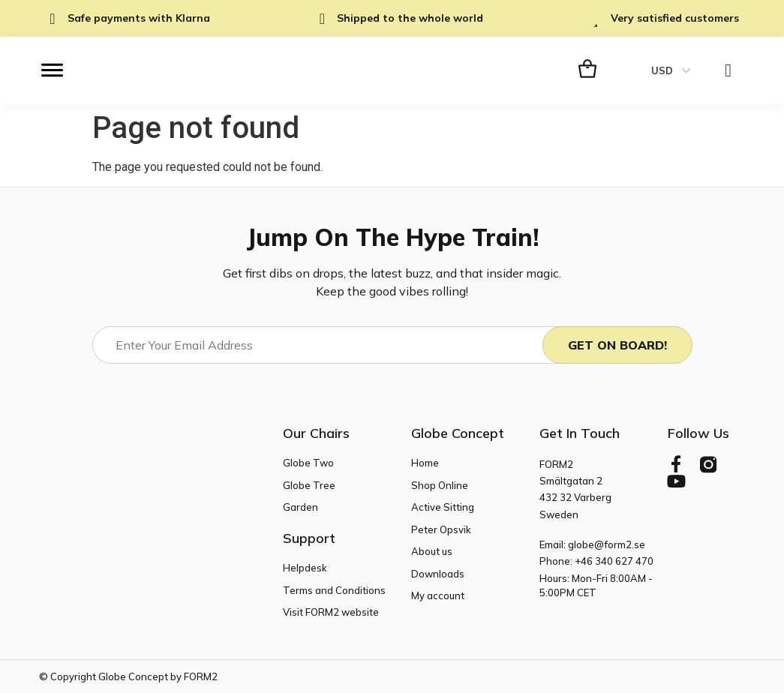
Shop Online (440, 484)
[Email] (330, 345)
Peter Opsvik (441, 529)
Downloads (438, 573)
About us (432, 551)
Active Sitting (443, 507)
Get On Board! (617, 345)
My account (438, 595)
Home (425, 463)
